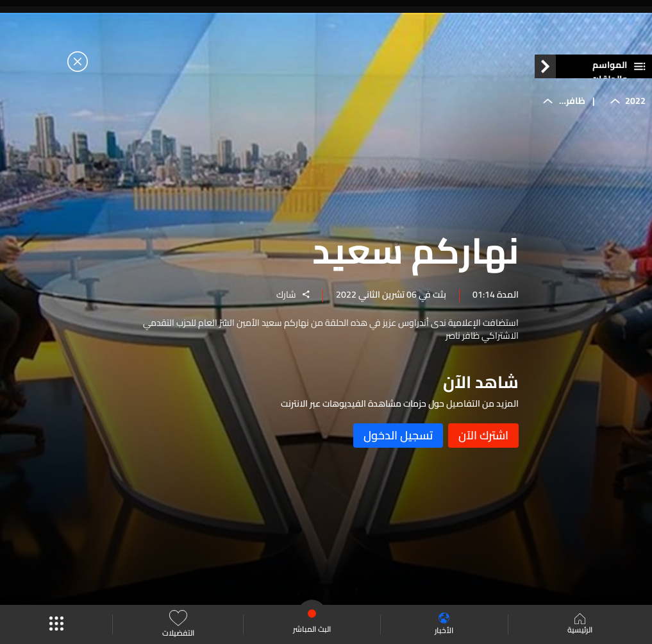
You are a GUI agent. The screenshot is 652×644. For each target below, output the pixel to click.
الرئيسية (580, 625)
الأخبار (444, 624)
